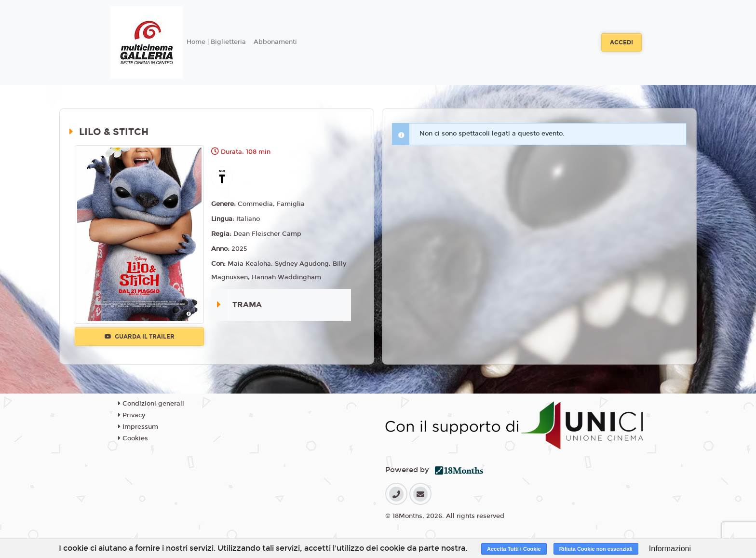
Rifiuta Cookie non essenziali (596, 549)
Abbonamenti (275, 42)
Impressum (138, 427)
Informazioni (670, 549)
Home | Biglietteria (216, 42)
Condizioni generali (151, 404)
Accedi (621, 42)
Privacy (132, 415)
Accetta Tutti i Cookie (514, 549)
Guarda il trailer (140, 337)
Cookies (133, 438)
